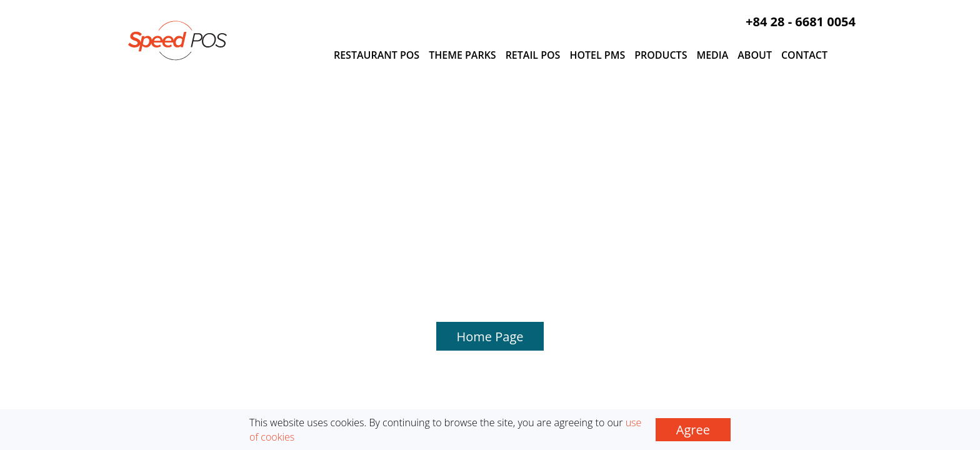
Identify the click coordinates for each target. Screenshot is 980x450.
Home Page (490, 155)
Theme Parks (462, 55)
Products (661, 55)
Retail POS (533, 55)
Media (712, 55)
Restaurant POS (377, 55)
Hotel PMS (597, 55)
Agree (693, 430)
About (755, 55)
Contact (804, 55)
